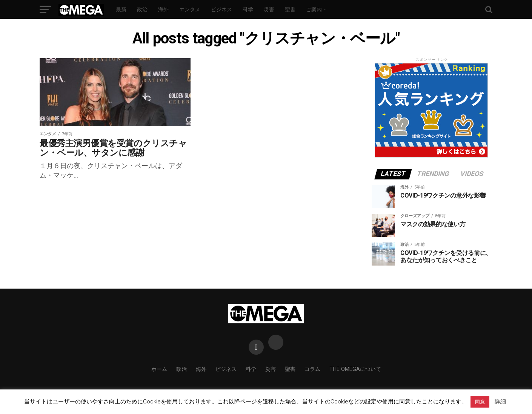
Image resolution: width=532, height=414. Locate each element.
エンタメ (190, 9)
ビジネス (221, 9)
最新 (121, 9)
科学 (248, 9)
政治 (142, 9)
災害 (269, 9)
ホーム (159, 369)
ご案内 (314, 9)
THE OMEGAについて (355, 369)
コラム (312, 369)
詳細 (500, 402)
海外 (163, 9)
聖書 (290, 9)
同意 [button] (480, 402)
